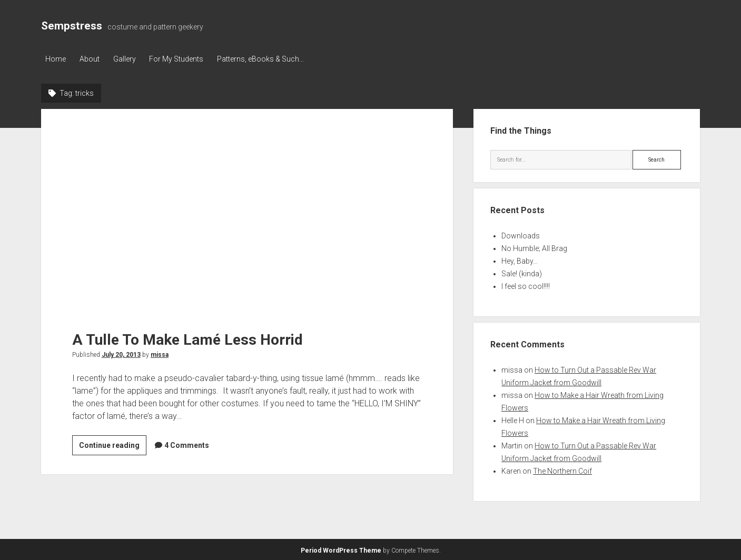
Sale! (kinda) (522, 273)
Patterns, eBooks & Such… (269, 59)
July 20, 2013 (121, 354)
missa (160, 354)
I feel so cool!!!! (526, 285)
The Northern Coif (562, 470)
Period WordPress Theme (341, 549)
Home (56, 59)
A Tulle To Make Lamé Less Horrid (247, 210)
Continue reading (113, 446)
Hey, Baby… (520, 260)
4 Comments (187, 444)
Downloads (521, 235)
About (92, 59)
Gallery (129, 59)
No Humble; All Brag (534, 247)
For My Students (183, 59)
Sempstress (72, 26)
